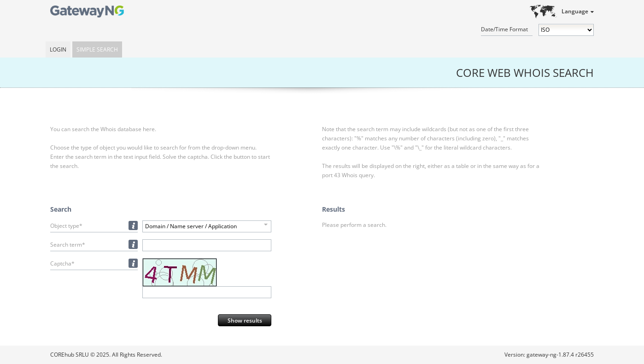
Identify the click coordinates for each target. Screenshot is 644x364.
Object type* (66, 226)
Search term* (68, 245)
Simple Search (97, 49)
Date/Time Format (504, 29)
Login (58, 49)
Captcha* (62, 263)
